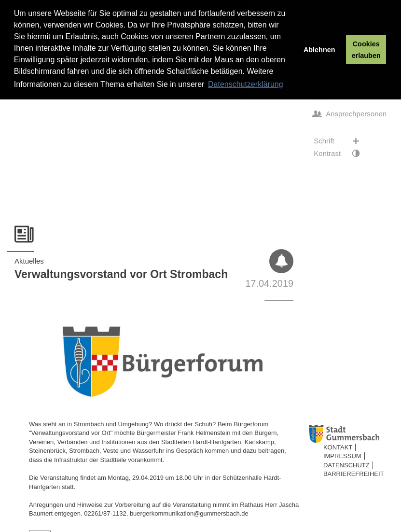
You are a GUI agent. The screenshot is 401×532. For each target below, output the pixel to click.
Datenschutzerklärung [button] (246, 84)
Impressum (342, 456)
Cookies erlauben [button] (366, 50)
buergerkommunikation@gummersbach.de (189, 513)
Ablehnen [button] (319, 50)
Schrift (341, 141)
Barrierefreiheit (354, 474)
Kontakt (338, 447)
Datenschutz (346, 465)
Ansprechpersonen (350, 114)
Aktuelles (29, 261)
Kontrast (341, 154)
